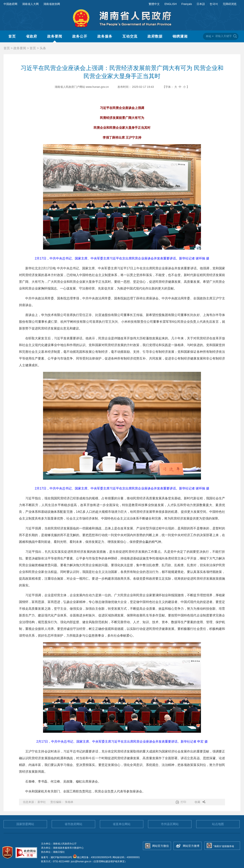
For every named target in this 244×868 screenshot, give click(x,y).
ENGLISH (170, 4)
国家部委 (25, 824)
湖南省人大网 (30, 4)
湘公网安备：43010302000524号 (92, 857)
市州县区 (170, 824)
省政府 (31, 36)
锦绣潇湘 (180, 36)
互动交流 (130, 36)
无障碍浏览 (230, 4)
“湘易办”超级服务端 (224, 846)
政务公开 (80, 36)
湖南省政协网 (52, 4)
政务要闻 (55, 36)
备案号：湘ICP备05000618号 (57, 857)
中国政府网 (10, 4)
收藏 (197, 802)
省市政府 (73, 824)
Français (187, 4)
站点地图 (218, 824)
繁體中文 (154, 4)
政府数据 (155, 36)
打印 (183, 802)
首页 (12, 36)
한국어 (214, 4)
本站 (208, 36)
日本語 (201, 4)
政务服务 (105, 36)
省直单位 (122, 824)
